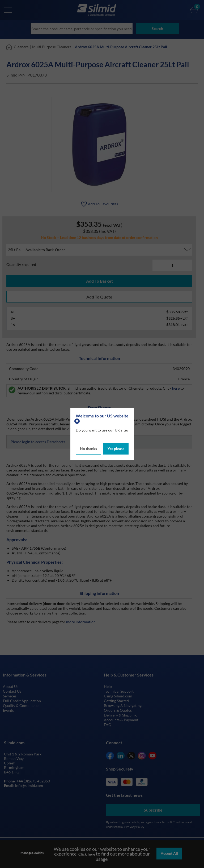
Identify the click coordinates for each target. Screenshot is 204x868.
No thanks (88, 448)
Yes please (116, 448)
